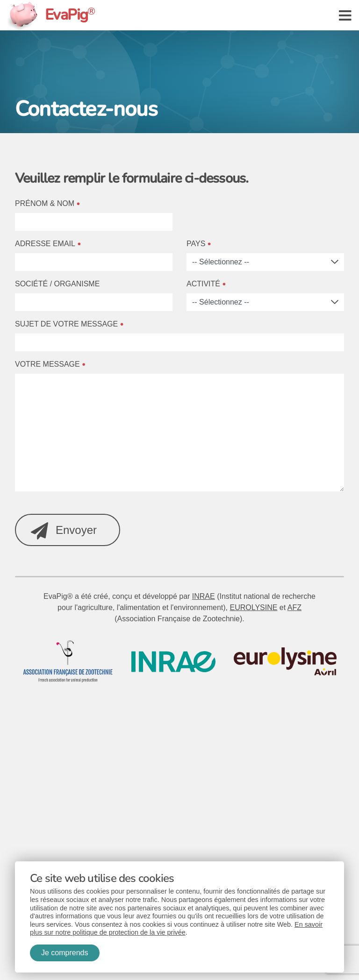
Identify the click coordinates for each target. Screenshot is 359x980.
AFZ (294, 607)
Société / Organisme (57, 284)
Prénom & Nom (45, 203)
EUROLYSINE (253, 607)
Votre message (47, 364)
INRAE (204, 596)
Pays (196, 244)
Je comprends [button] (65, 953)
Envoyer (64, 531)
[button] (345, 15)
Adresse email (45, 244)
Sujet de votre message (66, 324)
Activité (203, 284)
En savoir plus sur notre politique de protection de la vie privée (176, 929)
